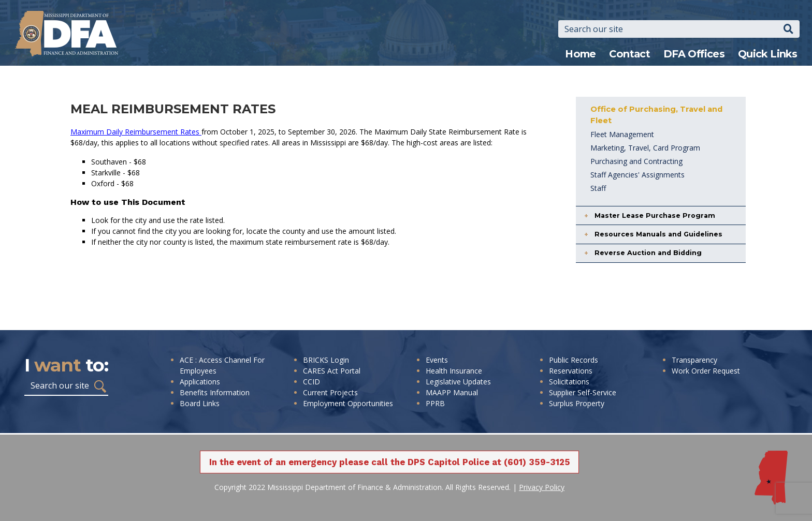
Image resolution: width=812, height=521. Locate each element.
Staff (598, 188)
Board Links (200, 403)
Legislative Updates (458, 382)
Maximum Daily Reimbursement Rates (136, 132)
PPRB (435, 403)
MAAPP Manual (452, 392)
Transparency (694, 360)
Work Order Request (706, 371)
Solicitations (569, 382)
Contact (629, 54)
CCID (311, 382)
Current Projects (330, 392)
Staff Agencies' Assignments (637, 175)
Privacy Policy (542, 487)
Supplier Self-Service (583, 392)
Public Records (574, 360)
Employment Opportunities (348, 403)
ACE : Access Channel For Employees (222, 365)
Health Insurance (454, 371)
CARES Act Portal (332, 371)
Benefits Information (215, 392)
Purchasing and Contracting (636, 161)
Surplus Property (577, 403)
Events (437, 360)
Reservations (571, 371)
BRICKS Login (326, 360)
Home (581, 54)
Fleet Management (622, 134)
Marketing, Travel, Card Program (645, 148)
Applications (200, 382)
